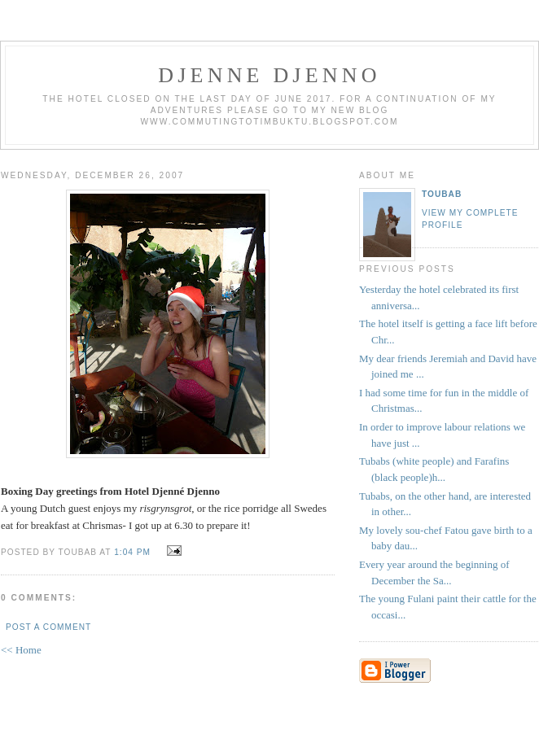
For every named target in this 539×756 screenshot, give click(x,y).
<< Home (21, 650)
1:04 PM (132, 552)
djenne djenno (269, 75)
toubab (442, 194)
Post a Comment (48, 627)
